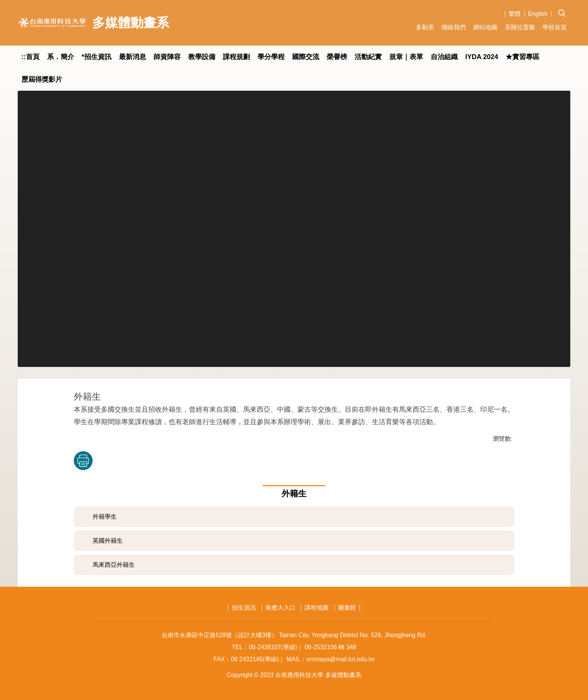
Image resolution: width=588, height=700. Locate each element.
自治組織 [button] (444, 57)
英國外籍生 (108, 541)
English (538, 14)
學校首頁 (554, 27)
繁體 (515, 14)
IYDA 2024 (482, 57)
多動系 (425, 27)
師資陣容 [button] (167, 57)
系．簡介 (61, 57)
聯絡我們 (454, 27)
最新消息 (133, 57)
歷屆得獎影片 (42, 79)
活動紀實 (368, 57)
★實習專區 (522, 57)
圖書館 (347, 608)
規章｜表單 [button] (406, 57)
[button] (564, 8)
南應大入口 (280, 608)
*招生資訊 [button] (97, 57)
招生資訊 (244, 608)
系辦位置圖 (520, 27)
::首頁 (30, 57)
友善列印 (83, 461)
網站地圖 (485, 27)
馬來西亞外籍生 (114, 565)
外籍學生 (105, 517)
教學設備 (202, 57)
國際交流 (306, 57)
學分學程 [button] (271, 57)
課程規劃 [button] (236, 57)
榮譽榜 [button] (337, 57)
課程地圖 (317, 608)
